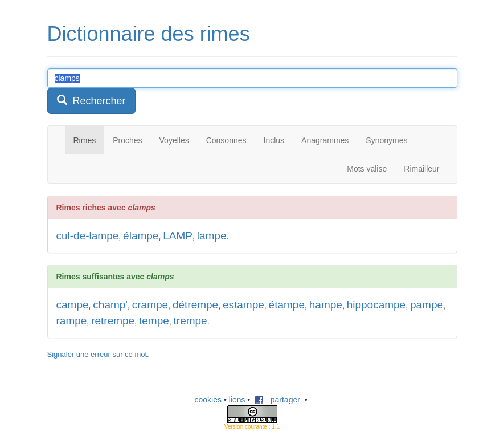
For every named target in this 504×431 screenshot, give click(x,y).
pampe (427, 305)
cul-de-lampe (88, 236)
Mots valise (367, 169)
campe (73, 305)
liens (237, 400)
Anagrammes (325, 140)
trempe (190, 321)
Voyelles (174, 140)
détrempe (195, 305)
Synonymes (386, 140)
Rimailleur (421, 169)
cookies (208, 400)
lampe (212, 236)
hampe (326, 305)
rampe (72, 321)
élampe (141, 236)
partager (277, 400)
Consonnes (226, 140)
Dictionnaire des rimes (149, 34)
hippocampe (376, 305)
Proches (127, 140)
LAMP (178, 236)
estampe (243, 305)
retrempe (113, 321)
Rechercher (91, 101)
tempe (154, 321)
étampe (287, 305)
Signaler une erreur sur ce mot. (98, 354)
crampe (150, 305)
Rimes (85, 140)
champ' (110, 305)
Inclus (274, 140)
